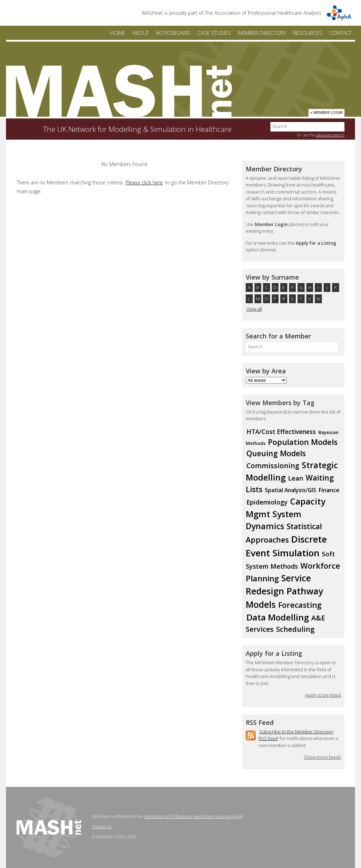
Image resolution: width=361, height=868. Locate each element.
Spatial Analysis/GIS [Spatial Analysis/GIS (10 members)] (290, 490)
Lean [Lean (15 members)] (296, 478)
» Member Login (326, 112)
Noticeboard (173, 33)
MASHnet (119, 91)
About (140, 33)
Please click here (144, 182)
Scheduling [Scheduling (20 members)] (295, 629)
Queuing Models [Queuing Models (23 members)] (276, 453)
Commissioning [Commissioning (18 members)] (273, 466)
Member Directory (262, 33)
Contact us (102, 827)
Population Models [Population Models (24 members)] (303, 442)
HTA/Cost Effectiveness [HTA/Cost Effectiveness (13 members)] (281, 432)
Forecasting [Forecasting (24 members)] (300, 605)
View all (254, 309)
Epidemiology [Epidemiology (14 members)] (267, 502)
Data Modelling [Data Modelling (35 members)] (278, 617)
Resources (308, 33)
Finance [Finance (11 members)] (329, 490)
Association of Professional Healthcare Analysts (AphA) (194, 816)
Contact (340, 33)
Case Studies (214, 33)
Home (118, 33)
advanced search (330, 135)
